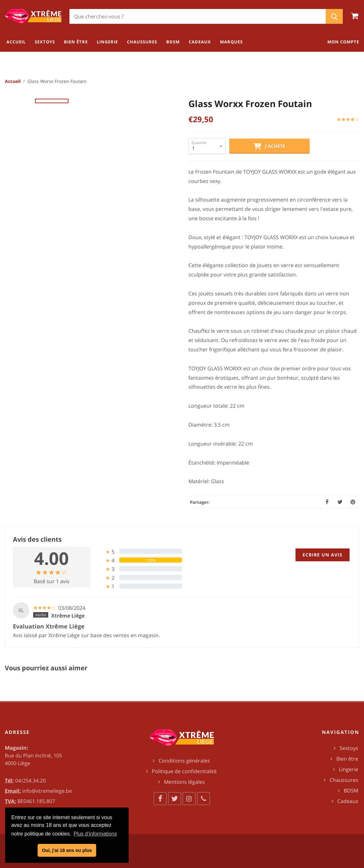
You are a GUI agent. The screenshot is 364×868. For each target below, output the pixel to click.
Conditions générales (184, 761)
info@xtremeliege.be (47, 791)
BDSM (351, 791)
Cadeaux (348, 801)
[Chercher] (198, 16)
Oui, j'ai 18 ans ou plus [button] (67, 850)
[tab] (139, 552)
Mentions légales (184, 782)
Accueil (13, 81)
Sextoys (349, 748)
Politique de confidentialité (184, 771)
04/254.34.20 (30, 781)
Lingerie (349, 769)
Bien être (347, 759)
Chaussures (344, 780)
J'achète (269, 147)
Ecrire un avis (323, 555)
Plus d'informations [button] (95, 834)
